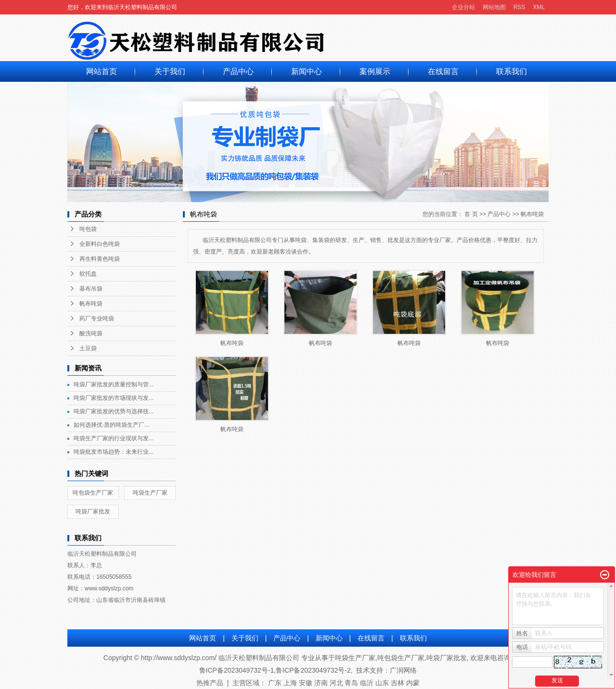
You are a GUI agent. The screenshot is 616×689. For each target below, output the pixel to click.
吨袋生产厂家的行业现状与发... (114, 438)
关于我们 (170, 71)
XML (539, 7)
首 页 (471, 214)
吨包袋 (88, 229)
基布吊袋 (91, 289)
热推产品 (210, 683)
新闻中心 (307, 71)
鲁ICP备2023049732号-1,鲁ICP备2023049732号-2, (276, 670)
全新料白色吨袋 (100, 244)
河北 (336, 683)
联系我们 (512, 71)
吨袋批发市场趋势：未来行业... (114, 452)
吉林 (398, 683)
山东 (382, 683)
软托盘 (88, 274)
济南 (321, 683)
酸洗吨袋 (91, 333)
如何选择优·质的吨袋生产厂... (111, 425)
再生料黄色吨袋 (100, 259)
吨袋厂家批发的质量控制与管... (114, 384)
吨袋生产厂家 (150, 493)
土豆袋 (88, 348)
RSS (520, 7)
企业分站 (463, 7)
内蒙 (413, 683)
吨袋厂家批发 (93, 511)
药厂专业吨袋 (97, 319)
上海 (290, 683)
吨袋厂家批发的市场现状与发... (114, 398)
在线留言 (443, 71)
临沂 (367, 683)
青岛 (351, 683)
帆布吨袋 (91, 304)
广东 (275, 683)
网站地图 (494, 7)
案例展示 (375, 71)
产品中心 (238, 71)
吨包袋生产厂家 (93, 493)
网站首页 (102, 71)
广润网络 (403, 670)
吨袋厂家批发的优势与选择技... (114, 411)
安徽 (306, 683)
